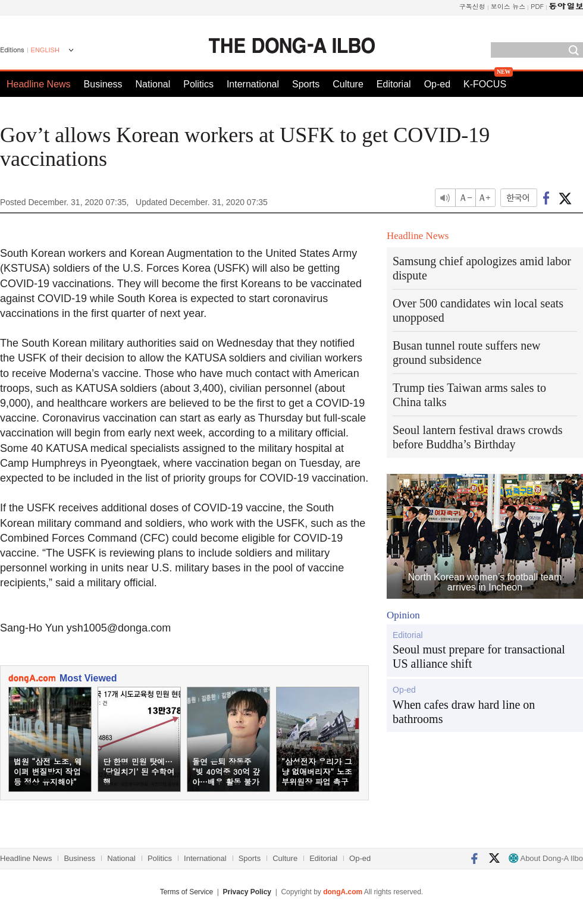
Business (103, 84)
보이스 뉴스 (508, 6)
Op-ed (437, 84)
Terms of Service (187, 892)
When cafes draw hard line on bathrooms (464, 712)
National (153, 84)
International (253, 84)
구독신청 (472, 6)
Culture (348, 84)
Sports (306, 84)
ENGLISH (45, 50)
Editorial (394, 84)
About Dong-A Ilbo (546, 858)
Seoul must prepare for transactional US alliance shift (479, 656)
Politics (198, 84)
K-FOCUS (485, 84)
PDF (537, 6)
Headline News (39, 84)
